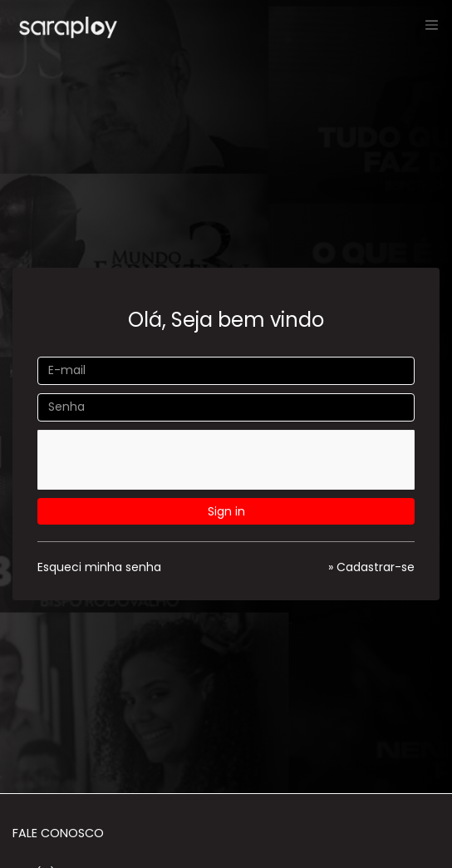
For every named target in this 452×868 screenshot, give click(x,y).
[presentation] (163, 462)
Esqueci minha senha (99, 567)
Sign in (226, 511)
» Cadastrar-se (371, 567)
